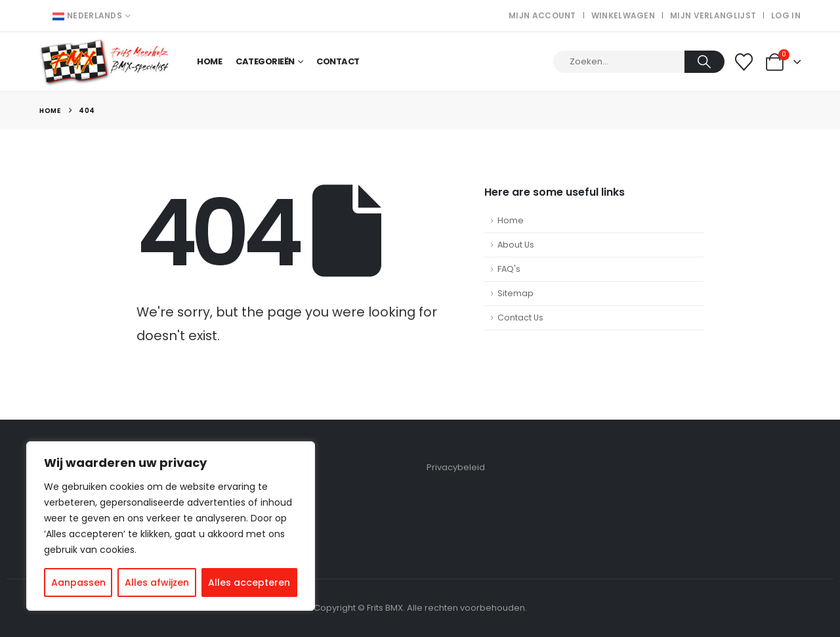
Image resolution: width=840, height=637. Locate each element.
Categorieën (265, 61)
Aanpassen (78, 582)
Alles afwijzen (157, 582)
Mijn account (542, 15)
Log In (786, 15)
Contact (338, 61)
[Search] (704, 62)
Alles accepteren (249, 582)
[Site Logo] (105, 62)
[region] (171, 526)
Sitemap (515, 293)
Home (209, 61)
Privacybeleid (456, 467)
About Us (516, 245)
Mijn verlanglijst (713, 15)
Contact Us (520, 318)
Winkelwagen (623, 15)
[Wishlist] (744, 62)
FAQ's (509, 269)
